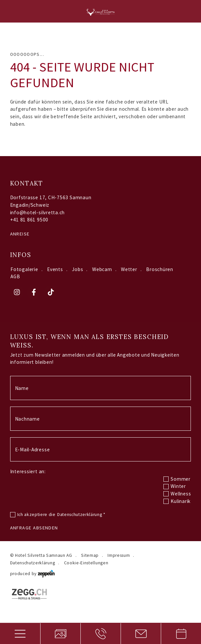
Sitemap (90, 555)
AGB (15, 276)
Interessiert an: (28, 471)
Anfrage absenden (34, 528)
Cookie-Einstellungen (86, 563)
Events (55, 269)
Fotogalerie (24, 269)
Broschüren (160, 269)
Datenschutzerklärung (81, 515)
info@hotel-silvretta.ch (38, 212)
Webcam (102, 269)
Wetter (129, 269)
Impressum (119, 555)
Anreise (20, 234)
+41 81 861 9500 (29, 220)
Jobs (77, 269)
